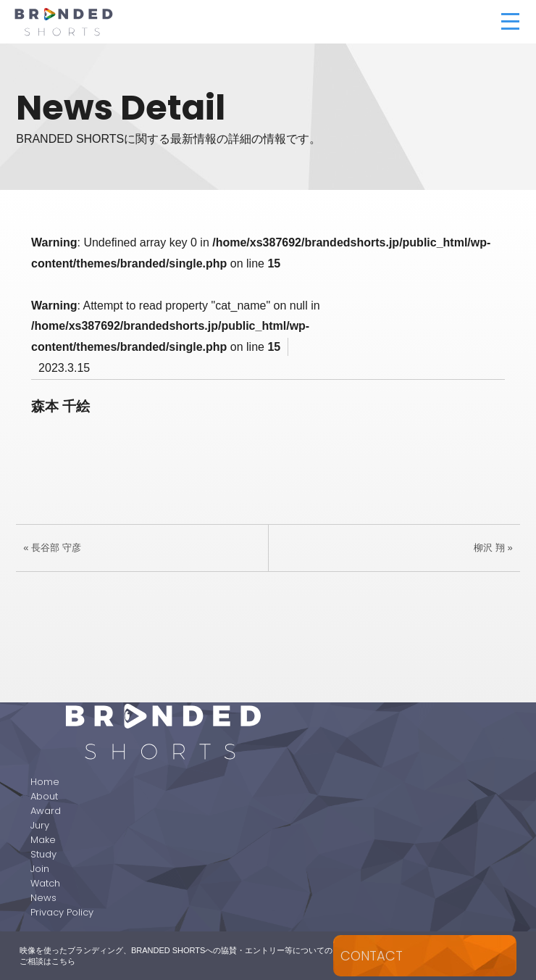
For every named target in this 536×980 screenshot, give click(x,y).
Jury (40, 825)
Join (40, 869)
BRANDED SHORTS (137, 22)
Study (43, 854)
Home (45, 782)
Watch (45, 883)
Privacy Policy (62, 912)
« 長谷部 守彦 (52, 548)
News (43, 898)
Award (46, 811)
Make (43, 840)
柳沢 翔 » (493, 548)
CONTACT (372, 956)
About (44, 796)
